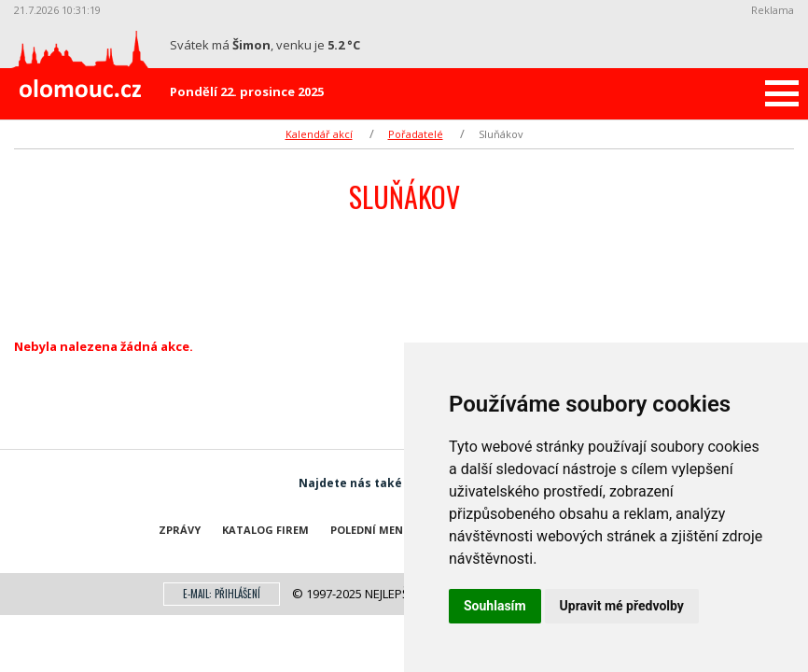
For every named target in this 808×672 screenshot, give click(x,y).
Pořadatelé (416, 134)
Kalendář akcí (319, 134)
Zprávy (180, 530)
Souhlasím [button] (495, 606)
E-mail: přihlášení (222, 594)
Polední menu (371, 530)
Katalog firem (265, 530)
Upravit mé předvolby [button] (622, 606)
